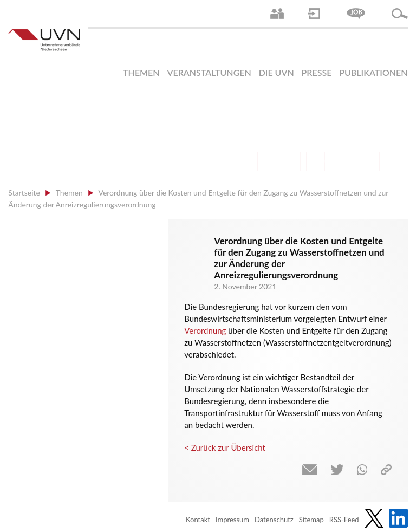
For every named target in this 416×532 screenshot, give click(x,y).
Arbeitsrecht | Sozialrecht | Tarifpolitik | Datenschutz (194, 161)
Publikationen (373, 72)
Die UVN (277, 72)
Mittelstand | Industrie (291, 161)
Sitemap (311, 520)
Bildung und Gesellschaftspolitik (242, 161)
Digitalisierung (316, 161)
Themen (141, 72)
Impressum (232, 520)
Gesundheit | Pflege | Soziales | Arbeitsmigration (389, 161)
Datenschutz (274, 520)
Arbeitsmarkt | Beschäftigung (218, 161)
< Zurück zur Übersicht (225, 447)
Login (314, 14)
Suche (400, 14)
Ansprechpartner (277, 14)
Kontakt (198, 520)
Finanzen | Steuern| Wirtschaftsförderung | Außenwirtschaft (267, 161)
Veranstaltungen (209, 72)
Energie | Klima (340, 161)
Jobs (356, 14)
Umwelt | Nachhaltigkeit (364, 161)
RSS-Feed (344, 520)
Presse (317, 72)
